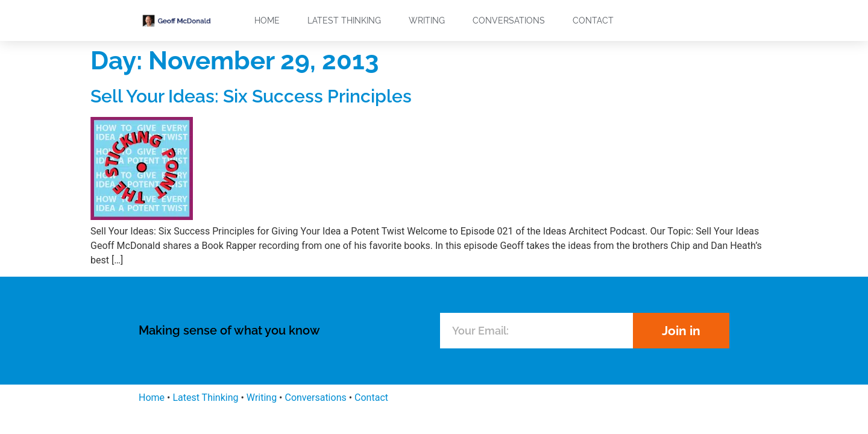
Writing (427, 20)
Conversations (509, 20)
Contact (593, 20)
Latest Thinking (344, 20)
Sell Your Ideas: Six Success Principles (251, 96)
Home (267, 20)
